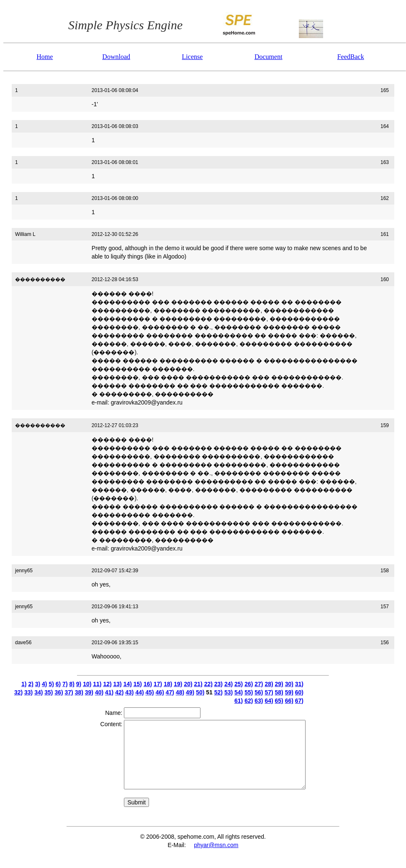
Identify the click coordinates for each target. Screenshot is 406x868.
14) (128, 684)
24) (229, 684)
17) (158, 684)
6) (58, 684)
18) (168, 684)
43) (129, 692)
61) (239, 701)
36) (59, 692)
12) (107, 684)
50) (200, 692)
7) (65, 684)
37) (69, 692)
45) (150, 692)
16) (148, 684)
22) (208, 684)
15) (138, 684)
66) (289, 701)
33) (28, 692)
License (193, 57)
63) (259, 701)
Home (45, 57)
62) (249, 701)
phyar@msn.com (216, 845)
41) (109, 692)
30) (289, 684)
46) (160, 692)
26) (249, 684)
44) (139, 692)
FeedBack (351, 57)
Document (269, 57)
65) (279, 701)
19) (178, 684)
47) (170, 692)
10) (87, 684)
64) (269, 701)
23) (218, 684)
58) (279, 692)
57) (269, 692)
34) (39, 692)
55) (249, 692)
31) (299, 684)
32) (18, 692)
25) (239, 684)
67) (299, 701)
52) (218, 692)
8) (72, 684)
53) (229, 692)
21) (198, 684)
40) (99, 692)
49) (190, 692)
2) (31, 684)
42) (119, 692)
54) (239, 692)
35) (49, 692)
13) (118, 684)
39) (89, 692)
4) (44, 684)
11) (97, 684)
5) (51, 684)
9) (79, 684)
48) (180, 692)
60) (299, 692)
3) (38, 684)
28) (269, 684)
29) (279, 684)
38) (79, 692)
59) (289, 692)
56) (259, 692)
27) (259, 684)
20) (188, 684)
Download (116, 57)
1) (24, 684)
